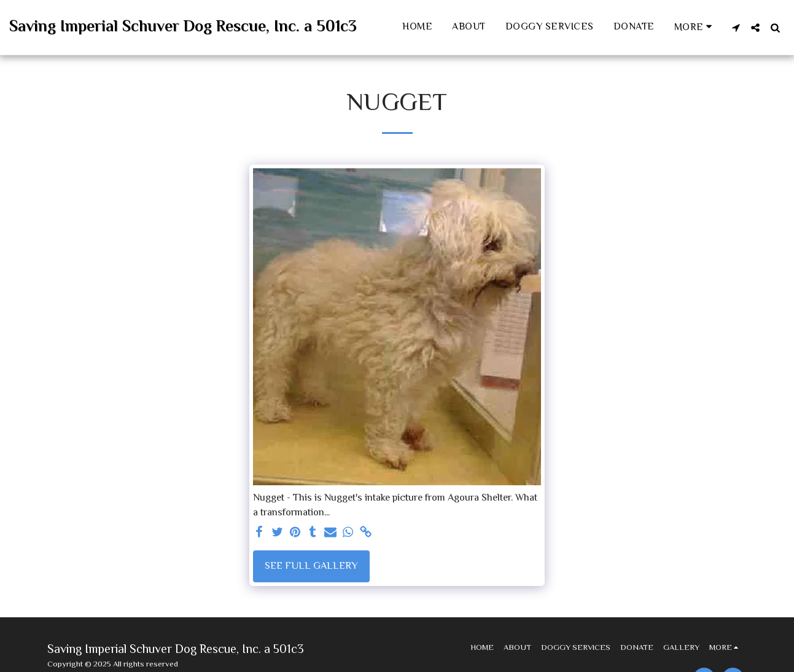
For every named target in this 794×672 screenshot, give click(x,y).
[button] (736, 28)
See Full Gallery (311, 566)
